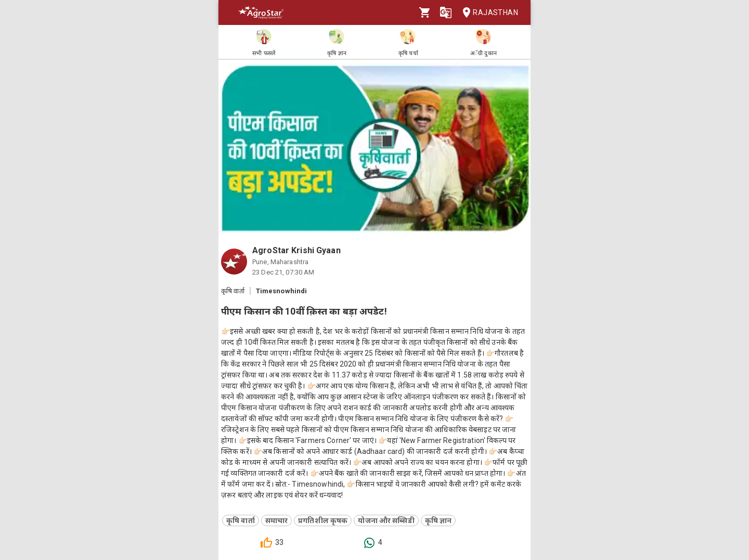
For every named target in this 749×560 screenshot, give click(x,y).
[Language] (446, 12)
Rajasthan (487, 13)
